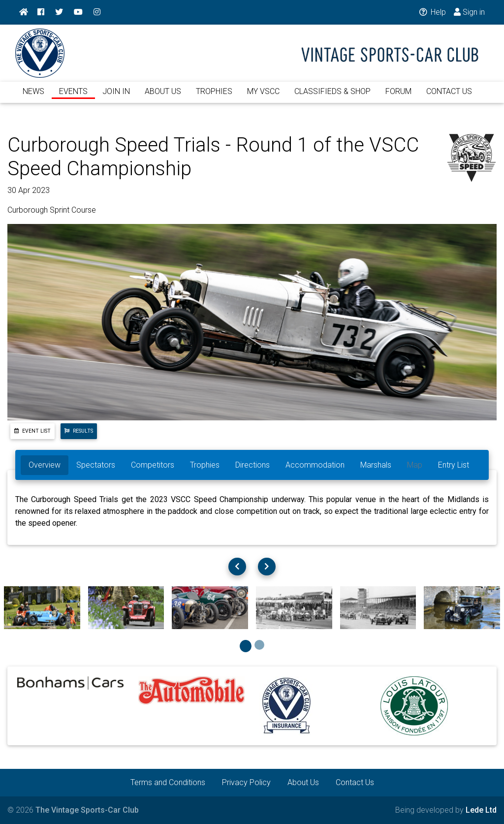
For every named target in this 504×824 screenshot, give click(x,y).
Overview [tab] (45, 465)
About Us (303, 782)
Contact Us (355, 782)
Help (432, 12)
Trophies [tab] (205, 465)
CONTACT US (449, 97)
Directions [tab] (252, 465)
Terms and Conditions (168, 782)
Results (79, 431)
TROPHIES (214, 97)
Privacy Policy (246, 782)
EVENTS (73, 97)
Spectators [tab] (96, 465)
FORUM (398, 97)
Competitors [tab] (153, 465)
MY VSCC (263, 97)
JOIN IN (116, 97)
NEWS (33, 97)
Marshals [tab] (376, 465)
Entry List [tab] (454, 465)
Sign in (469, 12)
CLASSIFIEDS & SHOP (332, 97)
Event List (32, 431)
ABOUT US (163, 97)
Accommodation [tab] (315, 465)
